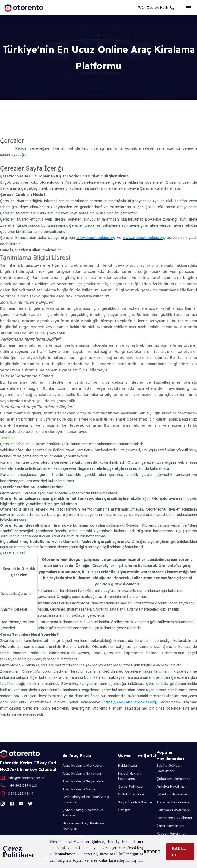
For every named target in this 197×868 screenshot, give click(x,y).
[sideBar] (189, 8)
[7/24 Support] (156, 8)
